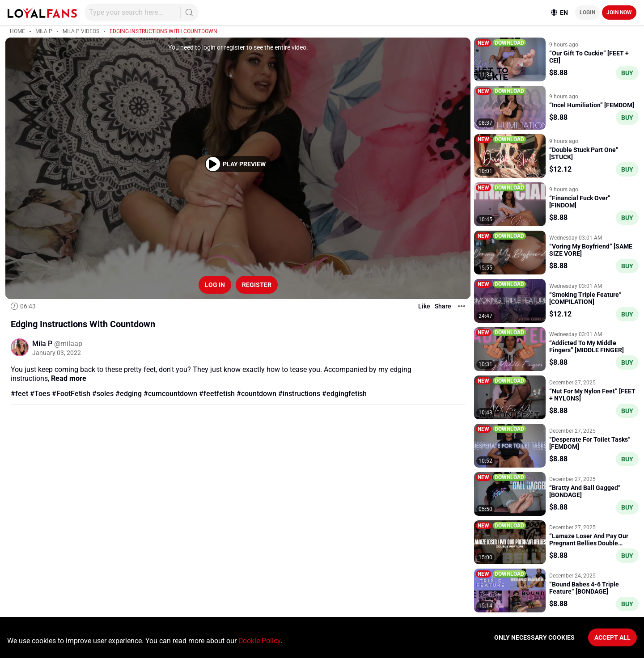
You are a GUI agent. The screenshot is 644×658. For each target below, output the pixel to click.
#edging (129, 394)
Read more (69, 378)
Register (257, 285)
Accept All (612, 637)
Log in (215, 285)
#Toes (40, 394)
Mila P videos (81, 31)
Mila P (44, 31)
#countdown (256, 394)
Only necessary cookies (534, 637)
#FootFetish (71, 394)
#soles (103, 394)
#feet (19, 394)
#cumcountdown (170, 394)
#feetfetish (217, 394)
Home (17, 31)
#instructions (299, 394)
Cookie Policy (259, 641)
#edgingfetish (344, 394)
